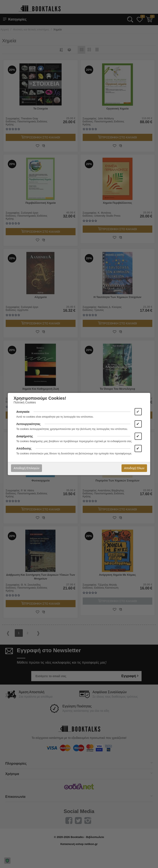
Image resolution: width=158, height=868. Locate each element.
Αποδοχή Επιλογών (26, 468)
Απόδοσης (24, 448)
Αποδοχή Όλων (134, 468)
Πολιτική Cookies (25, 402)
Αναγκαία (23, 412)
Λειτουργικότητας (28, 424)
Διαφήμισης (25, 436)
